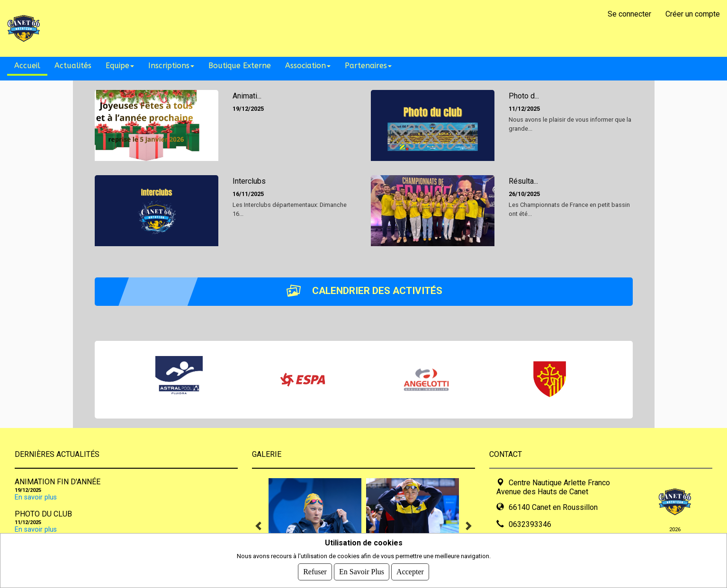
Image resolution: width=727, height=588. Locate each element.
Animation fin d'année (58, 482)
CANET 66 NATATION (132, 28)
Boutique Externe (240, 66)
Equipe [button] (120, 66)
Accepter (410, 572)
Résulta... (523, 181)
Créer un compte (693, 14)
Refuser (315, 572)
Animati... (247, 96)
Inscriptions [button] (171, 66)
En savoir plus (36, 497)
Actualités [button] (73, 66)
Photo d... (524, 96)
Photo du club (43, 514)
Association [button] (308, 66)
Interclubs (249, 181)
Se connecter (629, 14)
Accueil (27, 66)
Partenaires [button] (368, 66)
